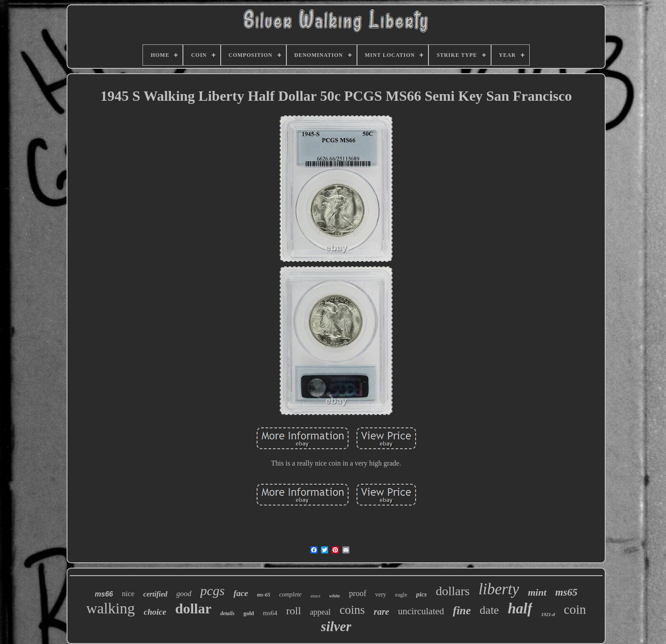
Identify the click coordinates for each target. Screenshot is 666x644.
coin (575, 609)
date (489, 610)
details (227, 613)
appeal (320, 612)
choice (155, 612)
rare (381, 612)
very (381, 595)
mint (537, 592)
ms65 (567, 592)
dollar (193, 608)
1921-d (548, 614)
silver (336, 626)
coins (352, 610)
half (520, 608)
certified (155, 594)
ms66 (104, 594)
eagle (401, 595)
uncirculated (421, 611)
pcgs (212, 591)
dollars (452, 591)
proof (358, 593)
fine (462, 610)
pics (421, 594)
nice (128, 594)
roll (294, 611)
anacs (315, 596)
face (241, 593)
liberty (499, 589)
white (334, 596)
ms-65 (264, 595)
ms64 (270, 613)
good (184, 594)
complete (291, 595)
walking (111, 608)
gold (249, 613)
